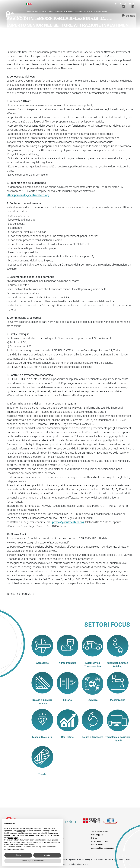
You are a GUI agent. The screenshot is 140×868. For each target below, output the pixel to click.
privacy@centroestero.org (68, 522)
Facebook (116, 4)
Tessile (42, 774)
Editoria (67, 700)
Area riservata (90, 11)
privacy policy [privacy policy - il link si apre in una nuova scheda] (21, 831)
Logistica (93, 700)
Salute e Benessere (93, 737)
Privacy (94, 838)
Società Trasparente (100, 831)
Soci (36, 11)
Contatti (42, 11)
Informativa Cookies (100, 841)
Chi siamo (30, 11)
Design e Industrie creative (42, 702)
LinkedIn (121, 4)
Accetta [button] (47, 855)
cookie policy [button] (13, 838)
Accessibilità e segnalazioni (103, 848)
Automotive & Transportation (93, 665)
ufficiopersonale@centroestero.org (28, 195)
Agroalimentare (68, 663)
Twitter (126, 4)
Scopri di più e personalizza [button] (33, 861)
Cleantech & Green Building (118, 665)
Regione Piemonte (93, 822)
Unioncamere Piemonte (114, 822)
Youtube (130, 4)
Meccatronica (118, 700)
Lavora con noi (102, 11)
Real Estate (67, 737)
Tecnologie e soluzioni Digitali (118, 739)
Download (79, 11)
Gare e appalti (60, 11)
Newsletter (70, 11)
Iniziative (50, 11)
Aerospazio (42, 663)
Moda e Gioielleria (42, 737)
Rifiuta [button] (18, 855)
